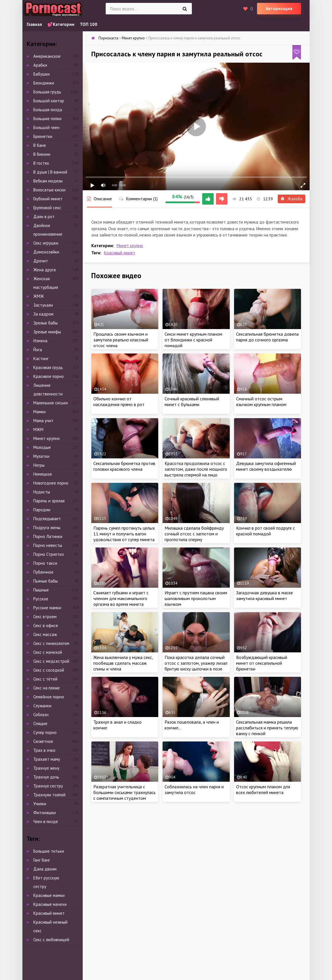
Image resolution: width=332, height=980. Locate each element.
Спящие (40, 724)
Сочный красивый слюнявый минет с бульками (192, 401)
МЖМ (38, 430)
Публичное (43, 572)
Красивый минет (120, 253)
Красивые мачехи (50, 904)
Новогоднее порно (51, 483)
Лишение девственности (48, 390)
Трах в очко (44, 750)
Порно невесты (48, 545)
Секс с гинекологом (51, 643)
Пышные (41, 590)
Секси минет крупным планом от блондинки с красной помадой (193, 340)
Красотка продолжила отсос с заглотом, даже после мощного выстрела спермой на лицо (196, 469)
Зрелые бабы (46, 323)
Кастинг (41, 359)
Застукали (43, 305)
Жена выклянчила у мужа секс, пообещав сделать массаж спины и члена (123, 663)
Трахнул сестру (48, 786)
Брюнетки (43, 136)
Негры (39, 465)
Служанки (42, 706)
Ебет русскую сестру (46, 882)
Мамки (39, 412)
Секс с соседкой (49, 670)
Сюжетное (43, 741)
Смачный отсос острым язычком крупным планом (261, 401)
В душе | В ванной (50, 172)
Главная (34, 24)
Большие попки (47, 119)
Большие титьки (49, 851)
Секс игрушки (46, 243)
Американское (47, 56)
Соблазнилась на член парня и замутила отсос (194, 789)
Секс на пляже (47, 688)
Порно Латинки (48, 536)
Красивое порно (49, 376)
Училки (40, 804)
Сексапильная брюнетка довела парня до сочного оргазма (267, 337)
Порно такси (45, 563)
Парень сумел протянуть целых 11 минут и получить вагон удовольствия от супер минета (124, 534)
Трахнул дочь (46, 777)
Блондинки (44, 83)
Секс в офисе (46, 626)
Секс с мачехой (48, 652)
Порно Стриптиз (49, 554)
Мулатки (41, 456)
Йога (38, 350)
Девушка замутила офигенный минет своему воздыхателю (266, 466)
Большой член (46, 127)
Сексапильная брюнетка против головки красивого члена (124, 466)
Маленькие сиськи (51, 403)
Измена (40, 341)
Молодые (42, 447)
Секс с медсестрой (51, 661)
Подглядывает (47, 519)
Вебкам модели (48, 181)
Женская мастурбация (46, 283)
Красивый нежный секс (50, 926)
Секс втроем (45, 617)
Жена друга (45, 270)
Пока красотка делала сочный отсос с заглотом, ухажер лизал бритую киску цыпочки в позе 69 (196, 666)
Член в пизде (46, 822)
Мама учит (43, 421)
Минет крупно (130, 246)
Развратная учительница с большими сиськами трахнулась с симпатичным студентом (124, 792)
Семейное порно (49, 697)
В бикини (42, 154)
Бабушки (41, 74)
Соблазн (41, 715)
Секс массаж (45, 634)
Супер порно (45, 732)
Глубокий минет (48, 199)
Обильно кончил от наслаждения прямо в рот (119, 401)
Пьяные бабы (46, 581)
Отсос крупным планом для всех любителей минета (263, 789)
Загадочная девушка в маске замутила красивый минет (265, 595)
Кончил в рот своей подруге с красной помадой (266, 531)
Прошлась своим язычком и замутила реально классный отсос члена (121, 340)
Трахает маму (47, 759)
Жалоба (292, 199)
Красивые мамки (49, 895)
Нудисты (42, 492)
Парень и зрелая (49, 501)
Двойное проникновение (48, 230)
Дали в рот (44, 217)
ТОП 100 (89, 24)
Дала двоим (45, 869)
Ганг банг (42, 860)
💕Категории (61, 24)
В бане (40, 145)
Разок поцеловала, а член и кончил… (192, 725)
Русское (41, 599)
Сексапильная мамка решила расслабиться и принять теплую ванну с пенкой (267, 728)
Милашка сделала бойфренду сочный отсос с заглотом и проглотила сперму (194, 534)
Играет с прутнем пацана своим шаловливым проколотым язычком (196, 598)
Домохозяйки (46, 252)
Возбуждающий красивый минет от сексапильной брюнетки (262, 663)
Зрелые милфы (47, 332)
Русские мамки (47, 608)
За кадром (43, 314)
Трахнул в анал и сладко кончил (117, 725)
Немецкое (43, 474)
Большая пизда (48, 110)
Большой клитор (49, 101)
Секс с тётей (45, 679)
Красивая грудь (48, 367)
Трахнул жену (46, 768)
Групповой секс (47, 208)
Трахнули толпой (49, 795)
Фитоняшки (45, 813)
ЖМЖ (39, 296)
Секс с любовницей (51, 940)
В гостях (41, 163)
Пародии (42, 510)
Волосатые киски (49, 190)
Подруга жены (47, 528)
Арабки (40, 65)
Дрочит (41, 261)
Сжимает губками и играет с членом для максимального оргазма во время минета (121, 598)
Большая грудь (47, 92)
